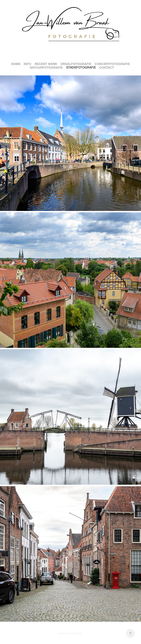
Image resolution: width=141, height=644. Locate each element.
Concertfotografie (112, 64)
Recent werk (46, 64)
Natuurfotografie (46, 68)
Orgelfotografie (76, 64)
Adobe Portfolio (76, 633)
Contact (107, 68)
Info (27, 64)
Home (16, 64)
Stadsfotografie (81, 68)
